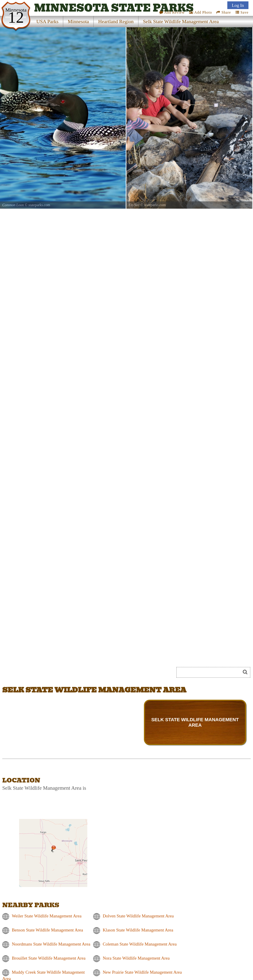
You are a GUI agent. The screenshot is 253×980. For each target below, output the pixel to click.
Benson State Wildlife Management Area (47, 930)
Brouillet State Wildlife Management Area (49, 958)
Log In (238, 5)
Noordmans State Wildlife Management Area (51, 944)
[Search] (210, 672)
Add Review (172, 12)
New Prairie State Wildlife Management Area (142, 972)
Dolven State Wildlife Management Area (138, 916)
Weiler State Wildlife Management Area (47, 916)
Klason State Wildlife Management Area (138, 930)
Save (242, 12)
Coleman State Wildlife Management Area (140, 944)
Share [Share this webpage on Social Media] (224, 12)
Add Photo (200, 12)
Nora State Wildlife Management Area (136, 958)
